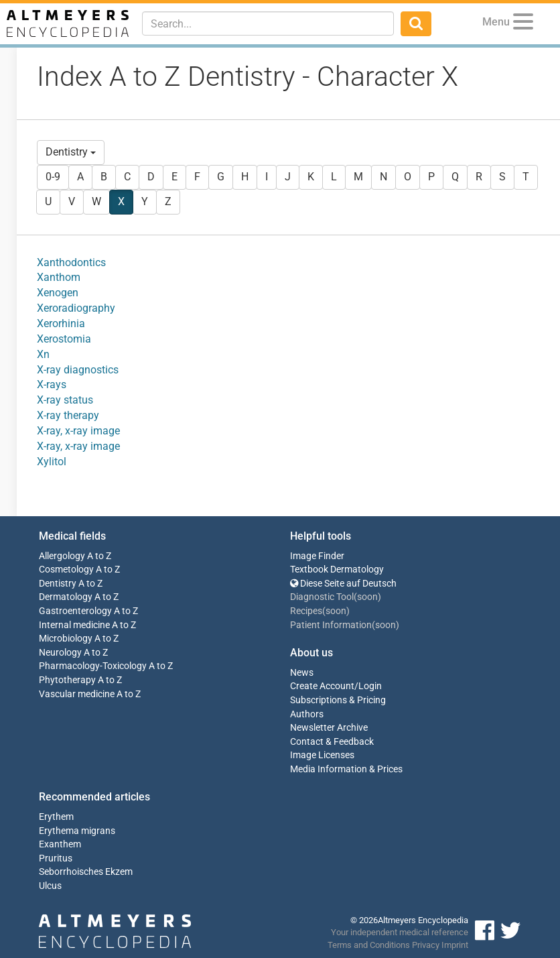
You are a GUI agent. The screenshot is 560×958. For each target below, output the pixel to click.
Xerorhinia (61, 323)
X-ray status (65, 400)
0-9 (53, 177)
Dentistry (71, 152)
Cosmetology (66, 570)
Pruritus (56, 858)
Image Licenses (322, 755)
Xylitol (52, 462)
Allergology (62, 556)
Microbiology (66, 639)
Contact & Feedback (332, 742)
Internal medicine (74, 625)
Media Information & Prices (346, 769)
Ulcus (50, 886)
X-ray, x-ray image (78, 431)
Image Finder (317, 556)
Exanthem (60, 844)
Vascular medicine (77, 694)
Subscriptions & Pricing (338, 700)
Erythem (56, 817)
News (302, 673)
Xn (43, 354)
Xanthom (59, 277)
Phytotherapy (67, 680)
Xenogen (58, 293)
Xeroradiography (76, 308)
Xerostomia (64, 339)
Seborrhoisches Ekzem (86, 872)
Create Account (322, 686)
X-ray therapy (68, 415)
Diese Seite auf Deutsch (343, 584)
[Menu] (523, 24)
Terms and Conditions (369, 945)
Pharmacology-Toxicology (93, 666)
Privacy (426, 945)
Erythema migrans (77, 831)
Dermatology (66, 597)
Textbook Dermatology (337, 570)
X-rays (52, 384)
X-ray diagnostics (78, 370)
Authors (307, 714)
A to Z (99, 556)
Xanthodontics (71, 262)
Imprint (455, 945)
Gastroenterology (75, 611)
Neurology (60, 653)
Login (370, 686)
